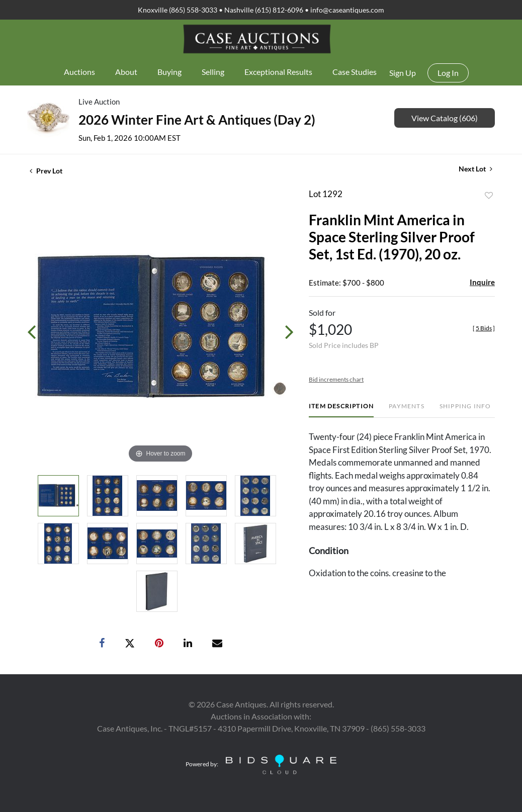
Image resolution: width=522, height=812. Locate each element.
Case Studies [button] (355, 72)
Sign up (403, 73)
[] (484, 328)
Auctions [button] (79, 72)
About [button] (126, 72)
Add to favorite (489, 196)
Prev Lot (46, 171)
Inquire (482, 282)
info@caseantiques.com (347, 10)
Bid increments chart (336, 379)
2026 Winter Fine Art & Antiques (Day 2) (197, 120)
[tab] (341, 410)
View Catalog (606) (445, 118)
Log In (448, 73)
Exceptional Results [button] (278, 72)
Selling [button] (213, 72)
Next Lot (475, 169)
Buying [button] (169, 72)
